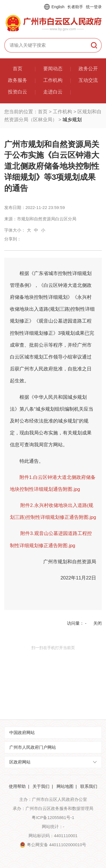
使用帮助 (17, 786)
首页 (43, 112)
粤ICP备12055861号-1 (53, 817)
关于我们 (41, 786)
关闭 (98, 623)
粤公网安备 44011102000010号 (57, 845)
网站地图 (65, 786)
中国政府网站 (22, 732)
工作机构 (62, 112)
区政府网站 (20, 762)
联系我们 (89, 786)
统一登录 (94, 7)
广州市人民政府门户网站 (33, 747)
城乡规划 (72, 120)
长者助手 (75, 7)
